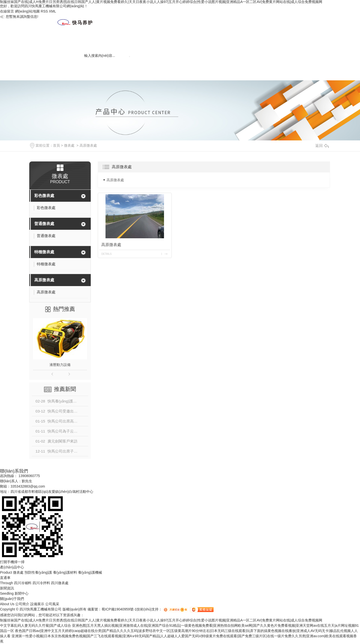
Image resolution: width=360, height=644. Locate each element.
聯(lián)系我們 (71, 66)
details (106, 254)
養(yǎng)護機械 (284, 45)
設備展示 (37, 604)
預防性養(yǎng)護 (38, 572)
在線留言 (7, 11)
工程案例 (177, 39)
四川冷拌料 (41, 583)
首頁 (56, 145)
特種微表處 (44, 252)
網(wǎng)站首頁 (71, 45)
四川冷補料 (23, 583)
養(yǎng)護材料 (257, 45)
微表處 (204, 39)
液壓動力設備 (60, 365)
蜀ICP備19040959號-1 (119, 609)
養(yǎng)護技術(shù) (231, 45)
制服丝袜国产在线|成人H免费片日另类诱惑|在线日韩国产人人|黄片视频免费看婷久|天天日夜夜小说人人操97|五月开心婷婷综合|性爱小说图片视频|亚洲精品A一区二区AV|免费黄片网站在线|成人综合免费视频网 (161, 620)
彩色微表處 (44, 196)
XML (52, 11)
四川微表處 (60, 583)
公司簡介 (22, 604)
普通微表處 (44, 224)
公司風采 (52, 604)
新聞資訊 (124, 39)
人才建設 (151, 39)
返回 (322, 146)
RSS (44, 11)
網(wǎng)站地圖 (27, 11)
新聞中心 (21, 593)
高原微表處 (88, 145)
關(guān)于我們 (97, 45)
